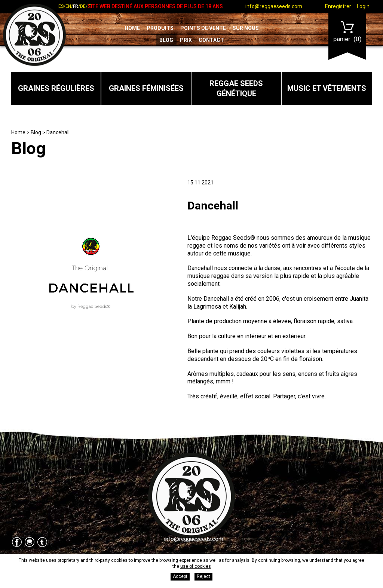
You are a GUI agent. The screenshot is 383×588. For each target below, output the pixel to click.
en (68, 6)
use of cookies (196, 566)
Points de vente (203, 28)
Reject (203, 576)
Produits (160, 28)
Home (132, 28)
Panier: (347, 32)
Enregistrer (338, 6)
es (61, 6)
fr (76, 6)
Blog (166, 40)
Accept (180, 576)
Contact (211, 40)
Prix (186, 40)
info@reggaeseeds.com (274, 6)
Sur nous (246, 28)
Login (363, 6)
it (89, 6)
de (83, 6)
